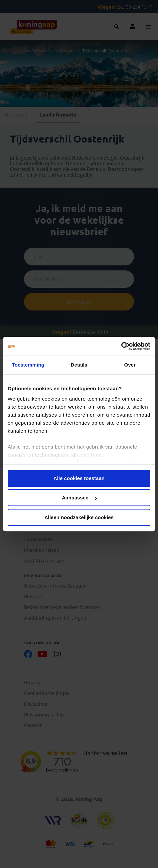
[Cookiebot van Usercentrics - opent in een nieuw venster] (121, 346)
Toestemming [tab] (28, 365)
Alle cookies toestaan (79, 478)
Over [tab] (130, 365)
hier (96, 455)
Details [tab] (79, 365)
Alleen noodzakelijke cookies (79, 517)
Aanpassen (79, 498)
